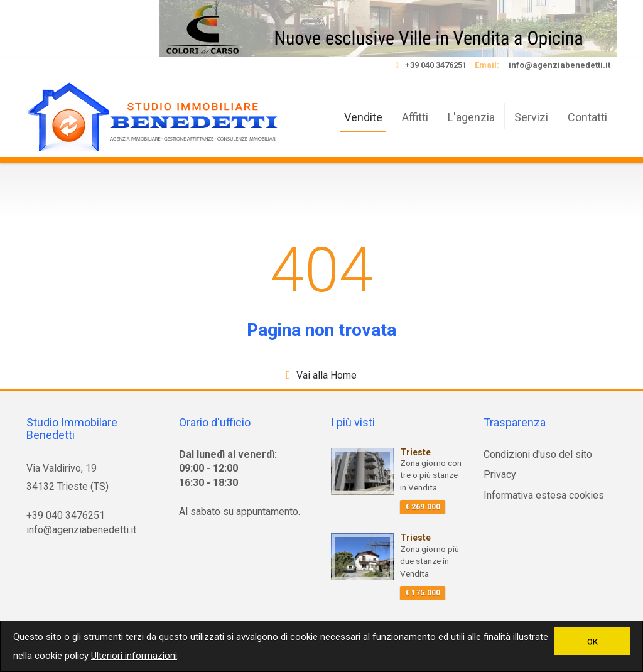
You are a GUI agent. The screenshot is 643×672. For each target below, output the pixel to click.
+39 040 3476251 (436, 65)
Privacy (500, 474)
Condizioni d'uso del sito (538, 454)
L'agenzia (471, 117)
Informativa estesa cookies (544, 495)
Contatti (587, 117)
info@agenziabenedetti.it (559, 65)
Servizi (531, 117)
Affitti (415, 117)
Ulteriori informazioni (134, 656)
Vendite (363, 117)
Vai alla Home (327, 375)
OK (592, 641)
